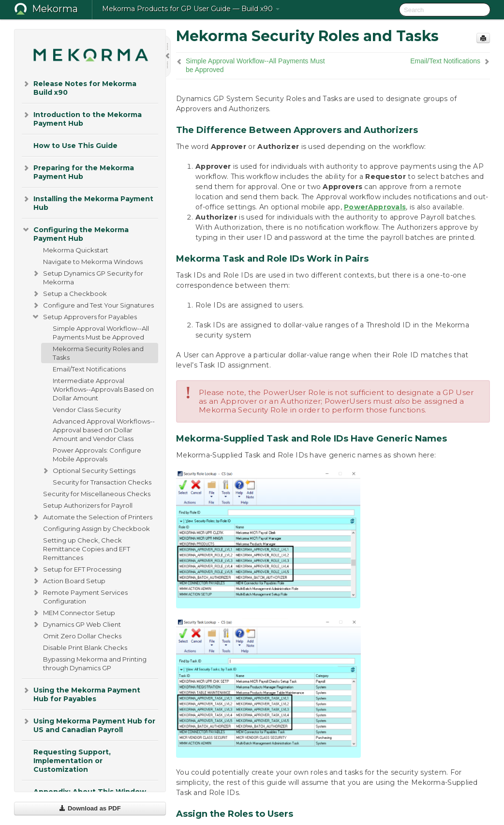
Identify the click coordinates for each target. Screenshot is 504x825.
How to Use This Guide (75, 146)
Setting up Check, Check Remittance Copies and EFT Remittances (87, 549)
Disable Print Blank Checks (85, 648)
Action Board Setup (68, 581)
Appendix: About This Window (90, 792)
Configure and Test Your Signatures (93, 305)
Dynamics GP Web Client (76, 624)
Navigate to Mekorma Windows (93, 262)
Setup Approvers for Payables (84, 317)
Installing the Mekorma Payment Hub (88, 202)
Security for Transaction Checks (102, 482)
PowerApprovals (375, 207)
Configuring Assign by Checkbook (96, 529)
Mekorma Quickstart (76, 250)
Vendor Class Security (87, 410)
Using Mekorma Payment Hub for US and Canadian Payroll (89, 725)
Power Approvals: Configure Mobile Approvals (97, 455)
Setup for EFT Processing (76, 569)
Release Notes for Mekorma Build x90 (79, 87)
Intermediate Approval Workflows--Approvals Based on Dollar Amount (103, 389)
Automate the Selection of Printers (92, 517)
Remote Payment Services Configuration (80, 596)
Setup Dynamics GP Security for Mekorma (87, 277)
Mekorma (55, 9)
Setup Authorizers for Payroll (88, 505)
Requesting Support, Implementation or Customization (72, 761)
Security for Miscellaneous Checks (97, 494)
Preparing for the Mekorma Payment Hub (78, 171)
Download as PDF (90, 808)
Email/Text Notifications (89, 369)
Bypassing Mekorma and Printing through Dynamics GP (95, 663)
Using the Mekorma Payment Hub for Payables (81, 694)
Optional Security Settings (88, 471)
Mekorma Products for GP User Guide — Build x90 (191, 9)
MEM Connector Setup (73, 613)
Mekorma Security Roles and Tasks (98, 353)
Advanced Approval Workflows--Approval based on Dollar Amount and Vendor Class (104, 430)
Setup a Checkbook (69, 294)
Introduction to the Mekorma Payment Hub (82, 118)
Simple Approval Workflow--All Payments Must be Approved (101, 333)
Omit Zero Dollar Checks (82, 636)
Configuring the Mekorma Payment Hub (75, 233)
